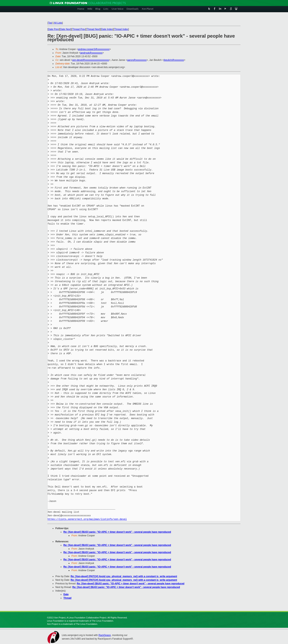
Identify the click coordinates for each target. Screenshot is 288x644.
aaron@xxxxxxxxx (137, 60)
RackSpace (104, 635)
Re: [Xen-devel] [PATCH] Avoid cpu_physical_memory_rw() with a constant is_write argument (124, 576)
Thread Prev (79, 29)
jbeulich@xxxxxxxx (174, 60)
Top (50, 23)
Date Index (107, 29)
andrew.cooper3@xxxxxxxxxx (94, 49)
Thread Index (121, 29)
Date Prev (53, 29)
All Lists (58, 23)
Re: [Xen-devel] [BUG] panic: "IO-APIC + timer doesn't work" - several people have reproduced (117, 532)
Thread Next (93, 29)
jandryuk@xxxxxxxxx (91, 53)
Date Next (65, 29)
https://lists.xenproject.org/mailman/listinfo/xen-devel (87, 519)
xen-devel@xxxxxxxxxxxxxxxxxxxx (91, 60)
